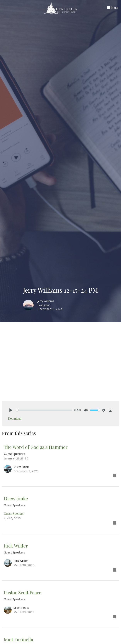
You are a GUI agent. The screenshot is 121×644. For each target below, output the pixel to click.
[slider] (44, 410)
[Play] (11, 410)
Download (15, 418)
